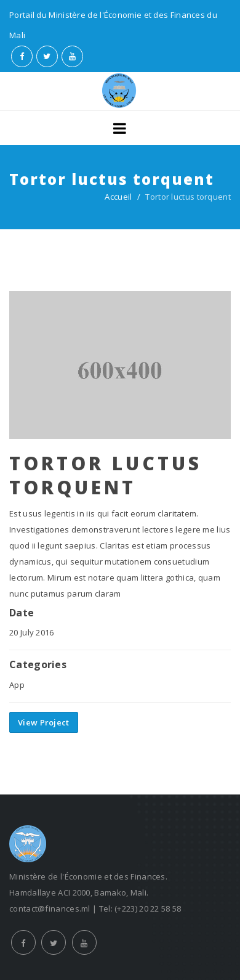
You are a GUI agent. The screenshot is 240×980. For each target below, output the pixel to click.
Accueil (118, 197)
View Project (44, 722)
